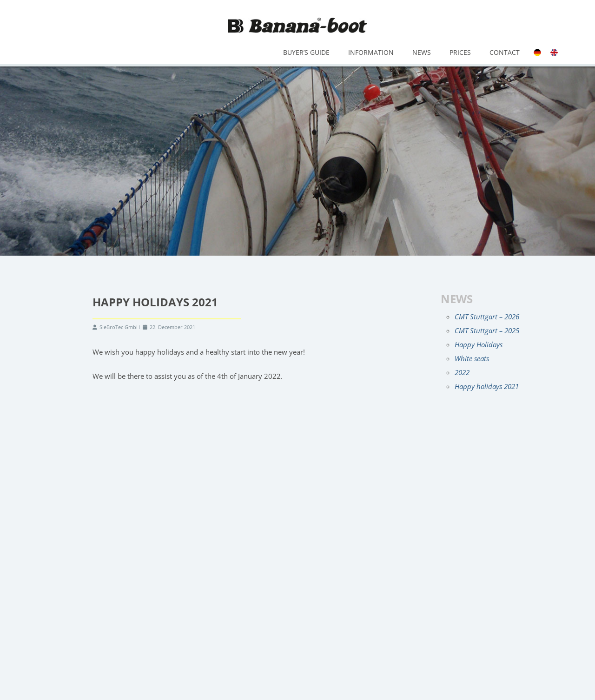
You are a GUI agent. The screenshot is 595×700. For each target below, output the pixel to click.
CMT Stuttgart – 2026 (487, 317)
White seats (472, 358)
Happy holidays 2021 (487, 386)
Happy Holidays (479, 344)
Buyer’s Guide (306, 52)
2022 (462, 372)
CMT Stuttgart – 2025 (487, 330)
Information (371, 52)
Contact (505, 52)
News (422, 52)
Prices (460, 52)
